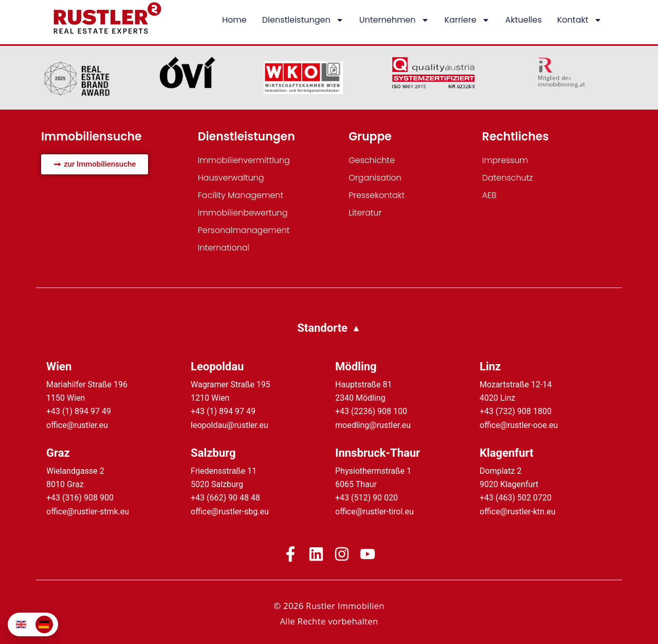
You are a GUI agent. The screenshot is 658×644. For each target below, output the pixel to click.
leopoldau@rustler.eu (230, 425)
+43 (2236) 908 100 (371, 411)
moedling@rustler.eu (373, 425)
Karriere (467, 20)
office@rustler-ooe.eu (519, 425)
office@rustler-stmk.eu (88, 512)
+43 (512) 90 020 (367, 498)
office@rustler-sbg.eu (230, 512)
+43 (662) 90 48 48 (225, 498)
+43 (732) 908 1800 (516, 411)
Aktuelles (524, 20)
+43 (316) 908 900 (80, 498)
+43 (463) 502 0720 (516, 498)
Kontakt (580, 20)
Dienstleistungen (303, 20)
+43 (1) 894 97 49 (79, 411)
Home (234, 20)
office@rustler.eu (77, 425)
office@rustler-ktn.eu (518, 512)
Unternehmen (394, 20)
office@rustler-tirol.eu (374, 512)
